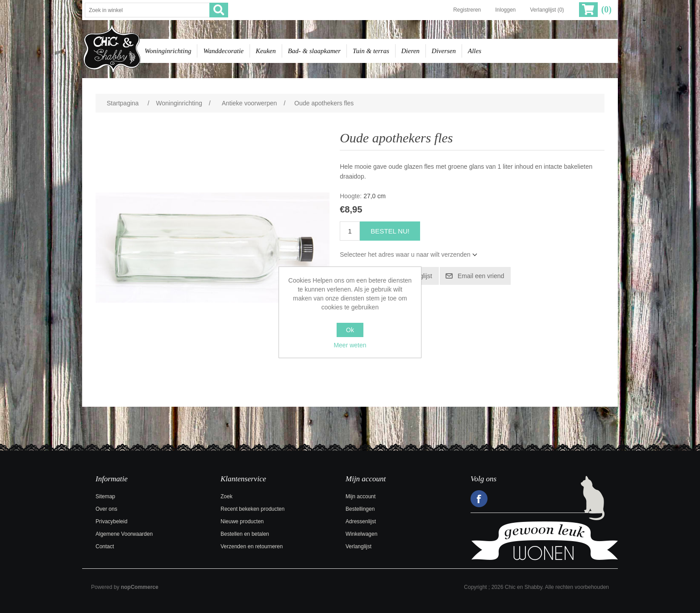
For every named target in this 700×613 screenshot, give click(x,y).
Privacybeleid (111, 521)
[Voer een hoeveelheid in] (350, 231)
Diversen (444, 51)
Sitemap (105, 496)
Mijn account (360, 496)
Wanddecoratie (223, 51)
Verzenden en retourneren (252, 546)
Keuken (266, 51)
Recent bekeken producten (252, 509)
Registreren (467, 10)
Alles (475, 51)
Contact (105, 546)
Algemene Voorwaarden (124, 534)
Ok (350, 330)
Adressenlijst (361, 521)
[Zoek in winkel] (147, 10)
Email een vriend (481, 276)
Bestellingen (360, 509)
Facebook (479, 499)
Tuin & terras (371, 51)
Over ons (106, 509)
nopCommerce (140, 587)
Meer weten (350, 345)
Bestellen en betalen (245, 534)
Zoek (227, 496)
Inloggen (505, 10)
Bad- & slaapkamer (314, 51)
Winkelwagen (361, 534)
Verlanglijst (358, 546)
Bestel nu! (390, 231)
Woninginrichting (168, 51)
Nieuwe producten (242, 521)
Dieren (410, 51)
